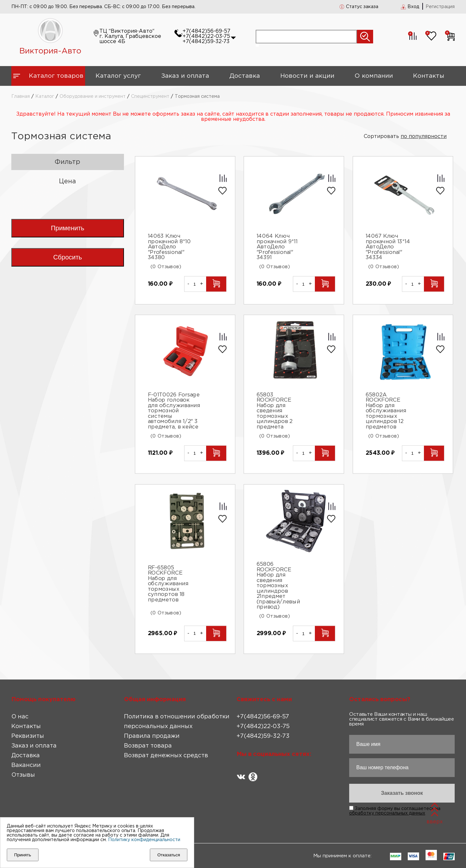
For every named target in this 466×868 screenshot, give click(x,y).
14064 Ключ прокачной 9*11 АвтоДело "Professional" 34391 (277, 247)
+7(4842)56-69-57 (206, 31)
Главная (21, 97)
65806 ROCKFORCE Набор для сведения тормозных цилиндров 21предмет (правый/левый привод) (278, 586)
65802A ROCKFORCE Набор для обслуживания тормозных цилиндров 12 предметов (386, 411)
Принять (23, 855)
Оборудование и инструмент (93, 97)
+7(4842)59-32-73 (206, 42)
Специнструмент (150, 97)
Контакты (429, 76)
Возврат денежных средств (166, 756)
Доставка (245, 76)
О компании (374, 76)
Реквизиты (28, 736)
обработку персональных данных (387, 813)
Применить (67, 228)
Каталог (45, 97)
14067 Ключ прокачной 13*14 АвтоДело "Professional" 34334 (388, 247)
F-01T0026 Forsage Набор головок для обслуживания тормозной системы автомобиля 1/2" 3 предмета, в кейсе (174, 411)
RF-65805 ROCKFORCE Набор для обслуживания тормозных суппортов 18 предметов (168, 584)
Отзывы (23, 775)
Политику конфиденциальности (144, 840)
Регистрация (440, 7)
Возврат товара (148, 746)
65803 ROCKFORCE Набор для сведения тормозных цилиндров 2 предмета (275, 411)
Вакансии (26, 765)
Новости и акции (307, 76)
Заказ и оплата (185, 76)
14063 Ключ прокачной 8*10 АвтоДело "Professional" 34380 (169, 247)
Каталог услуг (118, 76)
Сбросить (67, 257)
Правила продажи (152, 736)
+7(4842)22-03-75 (206, 36)
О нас (20, 717)
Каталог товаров (56, 76)
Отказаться (169, 855)
